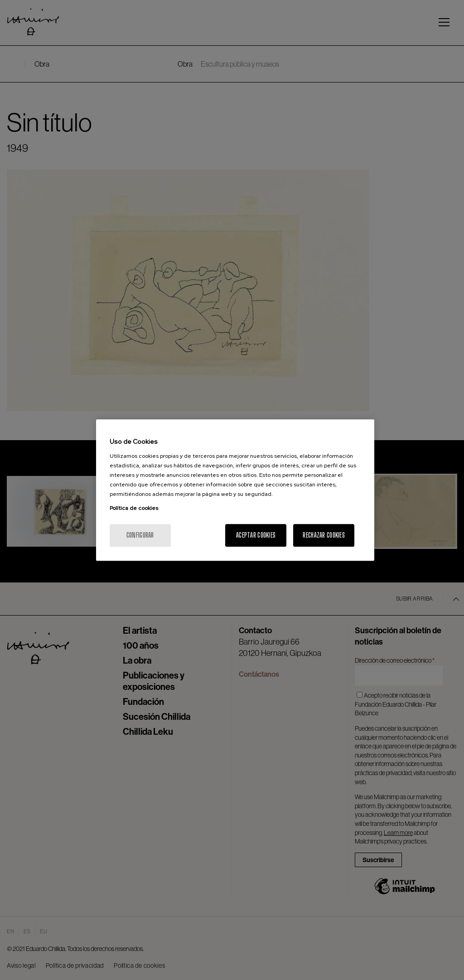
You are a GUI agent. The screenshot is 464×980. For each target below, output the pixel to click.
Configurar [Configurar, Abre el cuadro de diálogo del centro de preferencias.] (140, 535)
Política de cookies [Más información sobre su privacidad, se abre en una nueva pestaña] (134, 508)
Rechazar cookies (324, 535)
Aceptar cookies (256, 535)
